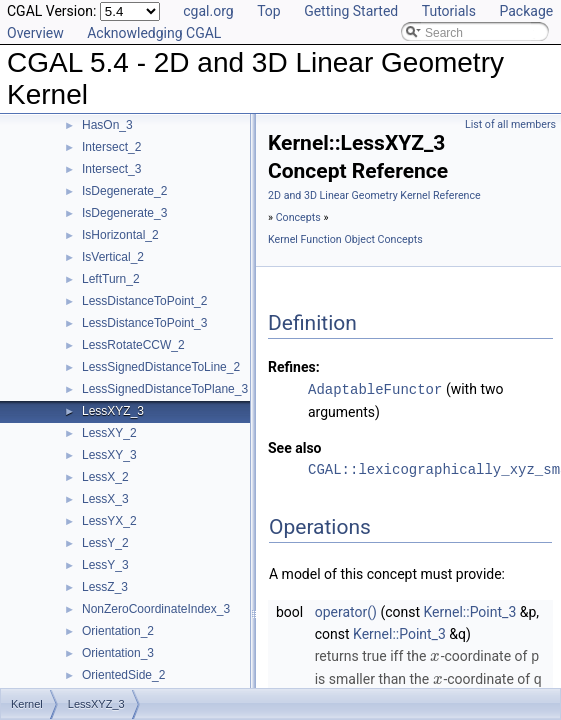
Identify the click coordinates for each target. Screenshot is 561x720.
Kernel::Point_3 (470, 611)
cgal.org (208, 11)
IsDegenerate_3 (124, 213)
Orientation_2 (118, 631)
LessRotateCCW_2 (133, 345)
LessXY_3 (109, 455)
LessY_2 (105, 543)
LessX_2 (105, 477)
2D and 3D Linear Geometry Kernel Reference (374, 195)
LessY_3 (105, 565)
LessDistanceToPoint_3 (144, 323)
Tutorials (449, 11)
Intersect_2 (111, 147)
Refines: (294, 367)
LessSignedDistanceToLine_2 (161, 367)
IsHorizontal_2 (120, 235)
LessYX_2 (109, 521)
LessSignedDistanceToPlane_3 (165, 389)
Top (269, 11)
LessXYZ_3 (113, 411)
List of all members (510, 124)
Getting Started (351, 11)
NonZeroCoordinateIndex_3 (156, 609)
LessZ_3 (105, 587)
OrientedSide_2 (123, 675)
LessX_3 (105, 499)
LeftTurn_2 (111, 279)
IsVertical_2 (113, 257)
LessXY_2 (109, 433)
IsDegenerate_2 (124, 191)
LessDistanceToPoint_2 (144, 301)
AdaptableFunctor (375, 388)
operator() (346, 611)
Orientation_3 (118, 653)
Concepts (298, 217)
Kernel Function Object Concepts (345, 239)
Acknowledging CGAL (154, 33)
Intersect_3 (111, 169)
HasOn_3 (107, 125)
